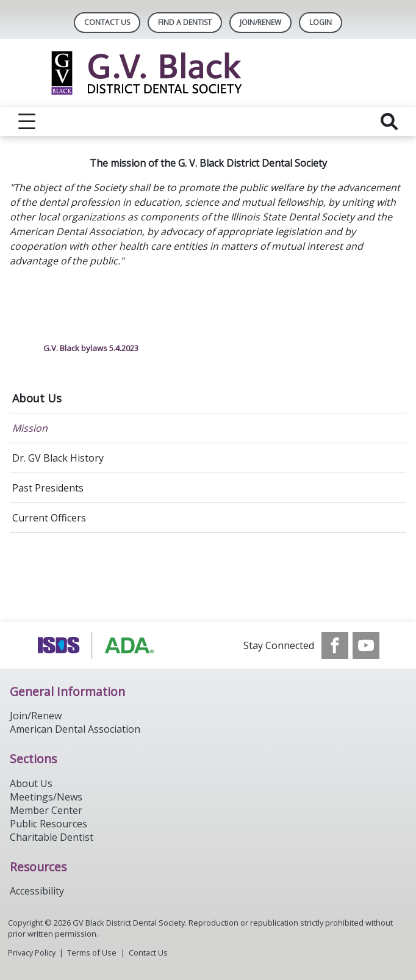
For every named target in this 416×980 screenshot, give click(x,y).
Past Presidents (48, 488)
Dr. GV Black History (58, 458)
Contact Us (107, 22)
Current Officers (49, 518)
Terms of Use (92, 953)
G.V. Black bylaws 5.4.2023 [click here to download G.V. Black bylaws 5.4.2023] (91, 348)
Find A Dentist (185, 22)
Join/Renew (260, 22)
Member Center (46, 810)
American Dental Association (75, 729)
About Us (37, 398)
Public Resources (48, 824)
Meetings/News (46, 797)
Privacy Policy (32, 953)
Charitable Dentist (52, 837)
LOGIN (321, 22)
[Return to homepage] (208, 73)
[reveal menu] (27, 122)
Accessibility (37, 891)
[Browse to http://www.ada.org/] (99, 645)
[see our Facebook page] (335, 645)
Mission (30, 428)
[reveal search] (389, 122)
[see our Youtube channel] (366, 645)
